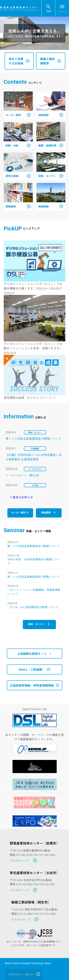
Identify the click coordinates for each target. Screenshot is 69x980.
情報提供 (46, 512)
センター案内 (18, 512)
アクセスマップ (23, 861)
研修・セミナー (37, 624)
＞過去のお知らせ (21, 497)
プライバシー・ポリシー (21, 974)
